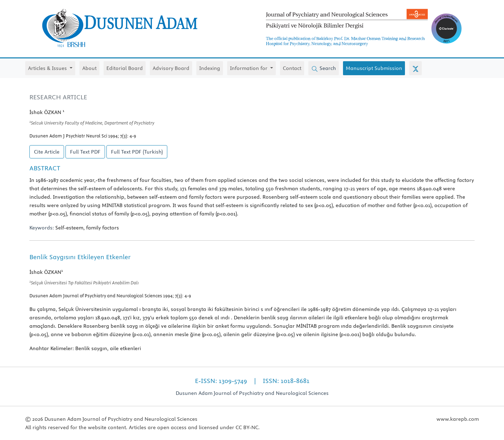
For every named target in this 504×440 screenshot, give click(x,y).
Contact (292, 68)
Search (324, 69)
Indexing (210, 68)
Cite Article (47, 152)
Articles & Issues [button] (48, 68)
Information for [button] (249, 68)
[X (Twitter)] (415, 68)
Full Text (85, 152)
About (89, 68)
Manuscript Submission (374, 68)
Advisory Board (171, 68)
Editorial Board (125, 68)
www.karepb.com (458, 419)
